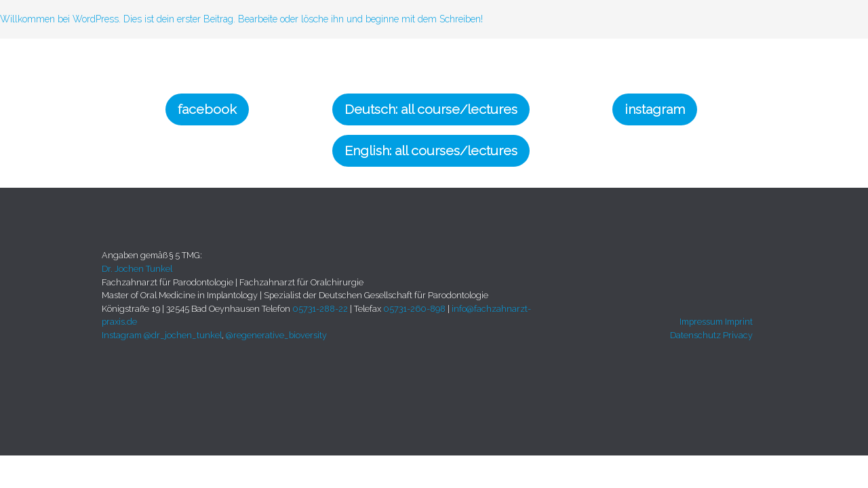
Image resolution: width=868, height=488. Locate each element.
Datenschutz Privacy (711, 335)
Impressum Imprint (716, 322)
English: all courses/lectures (431, 151)
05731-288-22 (320, 309)
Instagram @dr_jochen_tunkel (162, 335)
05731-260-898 (414, 309)
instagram (655, 109)
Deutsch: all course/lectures (431, 109)
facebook (207, 109)
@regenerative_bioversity (276, 335)
